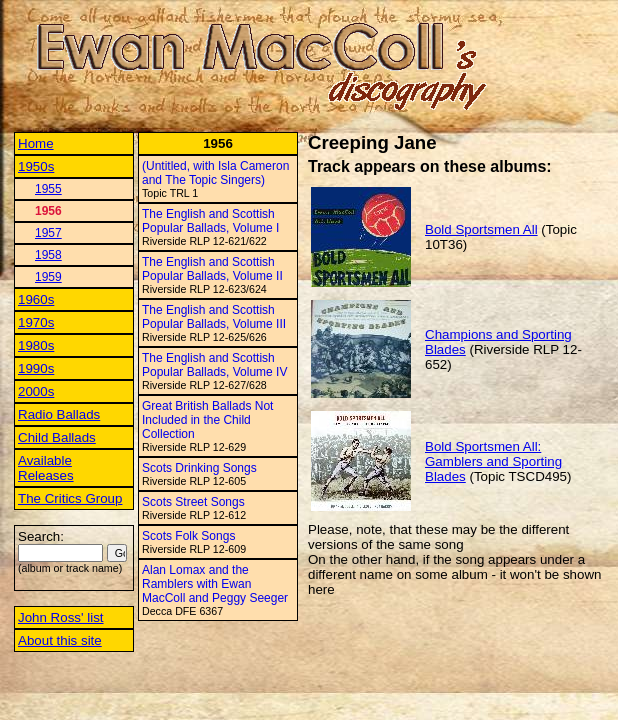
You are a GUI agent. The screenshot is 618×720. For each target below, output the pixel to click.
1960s (36, 299)
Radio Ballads (59, 414)
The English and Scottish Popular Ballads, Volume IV (214, 365)
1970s (36, 322)
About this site (60, 640)
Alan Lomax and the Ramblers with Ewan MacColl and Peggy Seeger (215, 584)
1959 (48, 277)
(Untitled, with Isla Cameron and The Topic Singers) (215, 173)
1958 (48, 255)
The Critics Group (70, 498)
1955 (48, 189)
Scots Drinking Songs (199, 468)
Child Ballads (57, 437)
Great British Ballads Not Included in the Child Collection (207, 420)
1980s (36, 345)
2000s (36, 391)
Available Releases (46, 468)
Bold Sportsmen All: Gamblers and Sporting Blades (493, 461)
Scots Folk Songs (188, 536)
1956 (48, 211)
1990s (36, 368)
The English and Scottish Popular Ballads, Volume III (214, 317)
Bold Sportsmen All (481, 229)
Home (36, 143)
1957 (48, 233)
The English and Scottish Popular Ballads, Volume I (210, 221)
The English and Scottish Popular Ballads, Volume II (212, 269)
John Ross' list (61, 617)
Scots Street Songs (193, 502)
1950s (36, 166)
